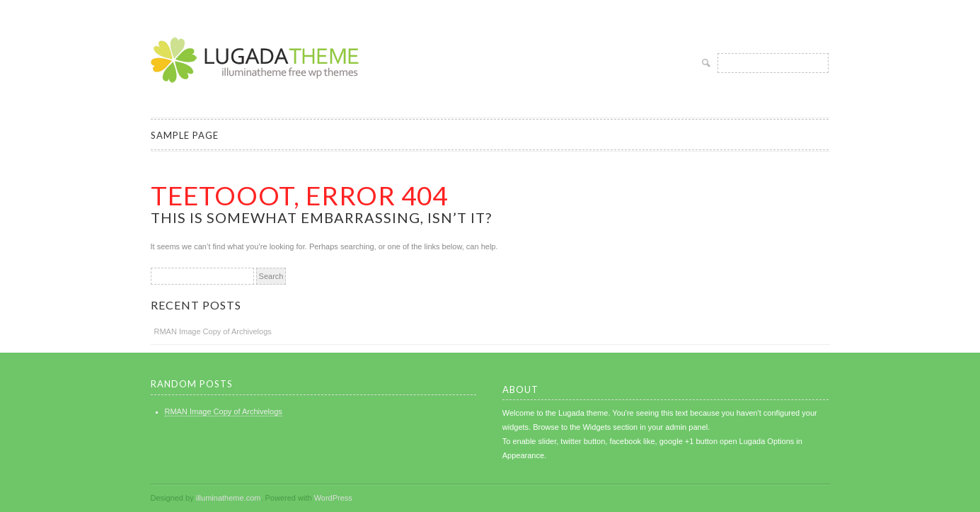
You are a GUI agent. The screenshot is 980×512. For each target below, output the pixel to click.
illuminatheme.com (229, 498)
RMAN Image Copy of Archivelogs (213, 331)
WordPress (333, 498)
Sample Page (185, 135)
